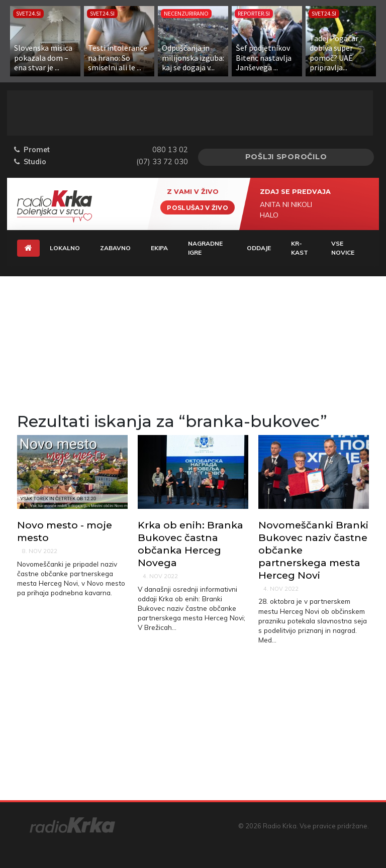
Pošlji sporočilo (286, 157)
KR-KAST (300, 248)
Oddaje (259, 248)
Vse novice (343, 248)
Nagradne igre (205, 248)
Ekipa (159, 248)
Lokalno (65, 248)
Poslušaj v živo (198, 207)
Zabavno (115, 248)
